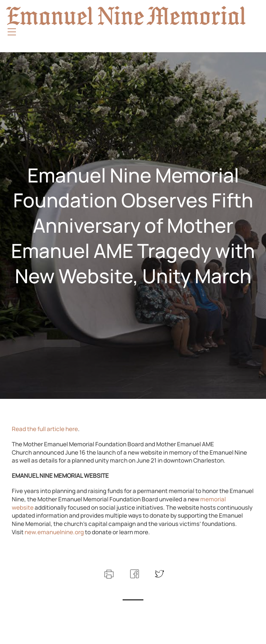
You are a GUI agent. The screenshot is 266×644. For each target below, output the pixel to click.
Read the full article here (45, 429)
